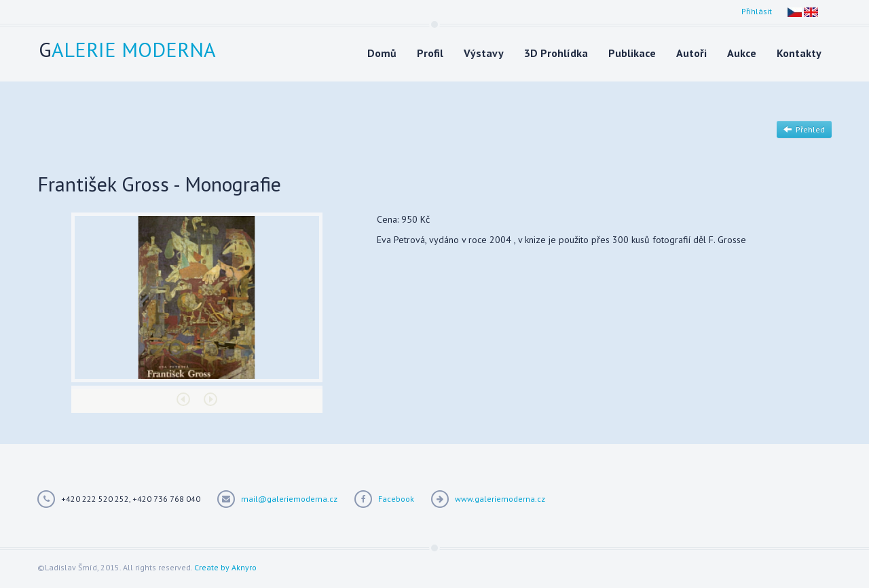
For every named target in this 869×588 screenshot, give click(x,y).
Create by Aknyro (225, 567)
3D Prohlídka (556, 53)
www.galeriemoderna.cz (500, 499)
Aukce (742, 53)
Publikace (632, 53)
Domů (382, 53)
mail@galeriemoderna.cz (289, 499)
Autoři (691, 53)
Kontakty (799, 53)
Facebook (396, 499)
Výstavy (484, 53)
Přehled (804, 129)
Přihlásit (757, 11)
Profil (430, 53)
